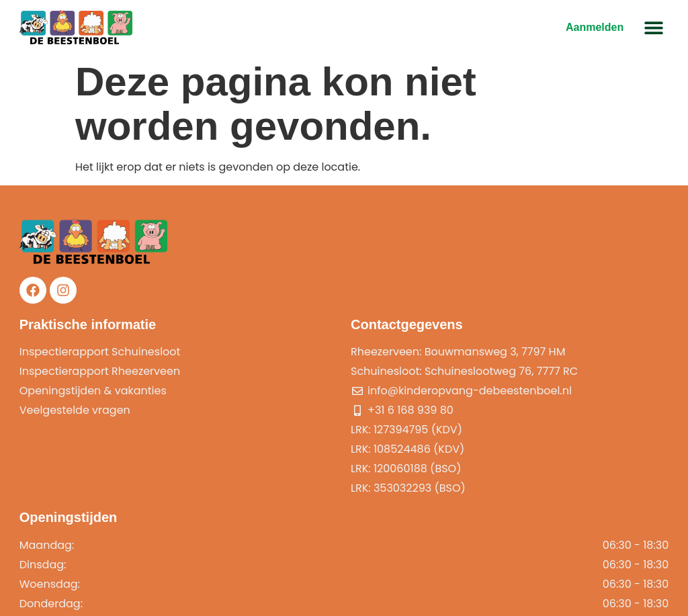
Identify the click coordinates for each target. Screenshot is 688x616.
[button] (653, 28)
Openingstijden (510, 326)
